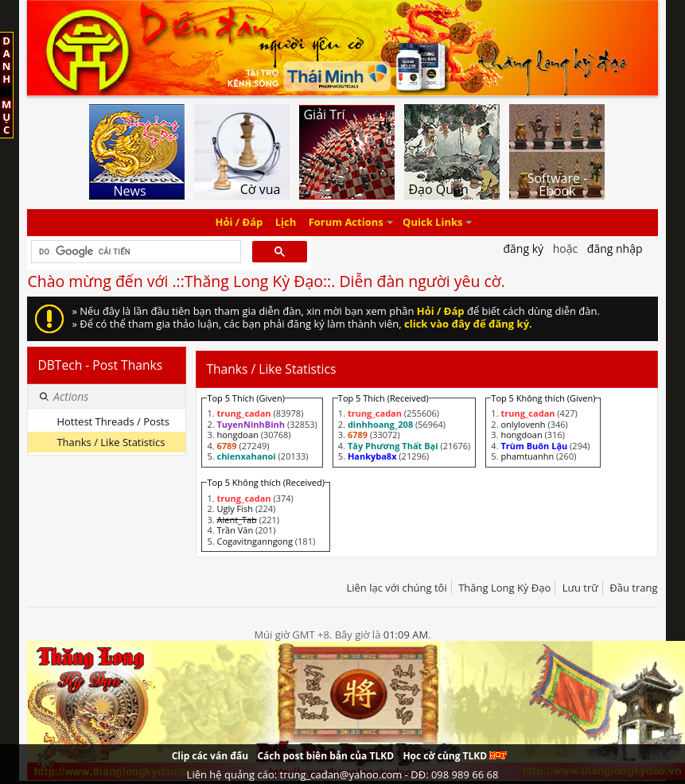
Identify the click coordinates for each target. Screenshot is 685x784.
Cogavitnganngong (254, 541)
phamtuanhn (527, 456)
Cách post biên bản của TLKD (325, 756)
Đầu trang (633, 588)
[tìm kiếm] (134, 252)
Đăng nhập (615, 248)
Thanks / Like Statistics (111, 442)
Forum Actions (346, 223)
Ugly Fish (235, 508)
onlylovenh (523, 424)
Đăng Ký (523, 248)
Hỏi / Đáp (239, 223)
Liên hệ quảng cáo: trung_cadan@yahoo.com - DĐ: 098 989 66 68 (343, 774)
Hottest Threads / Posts (113, 421)
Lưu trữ (580, 588)
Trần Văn (235, 530)
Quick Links (432, 223)
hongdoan (237, 435)
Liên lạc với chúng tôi (396, 588)
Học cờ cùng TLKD (455, 756)
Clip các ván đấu (210, 756)
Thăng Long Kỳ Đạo (504, 588)
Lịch (286, 223)
